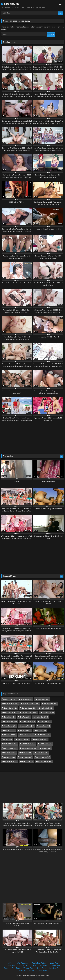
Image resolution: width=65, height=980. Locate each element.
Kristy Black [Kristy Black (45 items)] (25, 730)
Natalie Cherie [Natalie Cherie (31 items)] (41, 739)
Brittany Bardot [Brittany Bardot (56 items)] (50, 704)
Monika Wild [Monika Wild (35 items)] (23, 739)
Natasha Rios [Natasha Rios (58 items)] (10, 744)
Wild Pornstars (22, 963)
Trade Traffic (42, 971)
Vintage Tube (28, 968)
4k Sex (33, 966)
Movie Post (54, 963)
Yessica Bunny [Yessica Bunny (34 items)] (45, 762)
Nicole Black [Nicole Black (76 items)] (46, 744)
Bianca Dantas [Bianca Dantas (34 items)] (11, 704)
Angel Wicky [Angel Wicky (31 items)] (26, 699)
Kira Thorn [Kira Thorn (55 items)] (9, 730)
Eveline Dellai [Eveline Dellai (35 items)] (42, 717)
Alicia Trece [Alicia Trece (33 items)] (10, 699)
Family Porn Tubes (39, 963)
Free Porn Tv (54, 968)
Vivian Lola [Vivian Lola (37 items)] (28, 762)
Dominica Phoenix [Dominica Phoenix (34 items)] (29, 713)
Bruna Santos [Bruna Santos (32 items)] (10, 708)
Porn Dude (11, 966)
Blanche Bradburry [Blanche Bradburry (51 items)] (31, 704)
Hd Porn (10, 963)
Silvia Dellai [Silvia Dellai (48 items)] (42, 753)
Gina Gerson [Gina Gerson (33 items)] (10, 726)
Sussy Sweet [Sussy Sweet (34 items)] (26, 757)
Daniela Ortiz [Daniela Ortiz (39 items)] (47, 708)
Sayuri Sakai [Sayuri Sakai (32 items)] (10, 753)
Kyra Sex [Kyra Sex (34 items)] (41, 730)
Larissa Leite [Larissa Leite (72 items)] (10, 735)
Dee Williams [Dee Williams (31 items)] (10, 713)
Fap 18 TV (23, 966)
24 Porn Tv (44, 966)
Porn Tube (16, 968)
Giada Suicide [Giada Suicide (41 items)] (28, 721)
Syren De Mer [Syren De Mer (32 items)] (44, 757)
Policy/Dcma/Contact (26, 971)
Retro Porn (41, 968)
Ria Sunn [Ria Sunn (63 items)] (46, 748)
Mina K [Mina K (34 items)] (8, 739)
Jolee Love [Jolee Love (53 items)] (45, 726)
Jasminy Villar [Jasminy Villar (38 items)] (28, 726)
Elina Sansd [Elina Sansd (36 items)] (48, 713)
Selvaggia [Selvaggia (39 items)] (26, 753)
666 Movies (10, 4)
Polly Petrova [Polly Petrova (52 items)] (10, 748)
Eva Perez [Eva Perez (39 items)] (25, 717)
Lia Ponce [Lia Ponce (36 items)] (26, 735)
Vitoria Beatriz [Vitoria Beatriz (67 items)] (11, 762)
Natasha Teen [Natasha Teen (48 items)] (28, 744)
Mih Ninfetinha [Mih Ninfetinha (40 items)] (43, 735)
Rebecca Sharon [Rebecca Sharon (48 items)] (29, 748)
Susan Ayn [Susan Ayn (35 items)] (9, 757)
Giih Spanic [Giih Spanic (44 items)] (45, 721)
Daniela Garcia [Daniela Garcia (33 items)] (29, 708)
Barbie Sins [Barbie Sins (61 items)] (43, 699)
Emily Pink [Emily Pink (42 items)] (9, 717)
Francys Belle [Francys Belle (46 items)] (10, 721)
